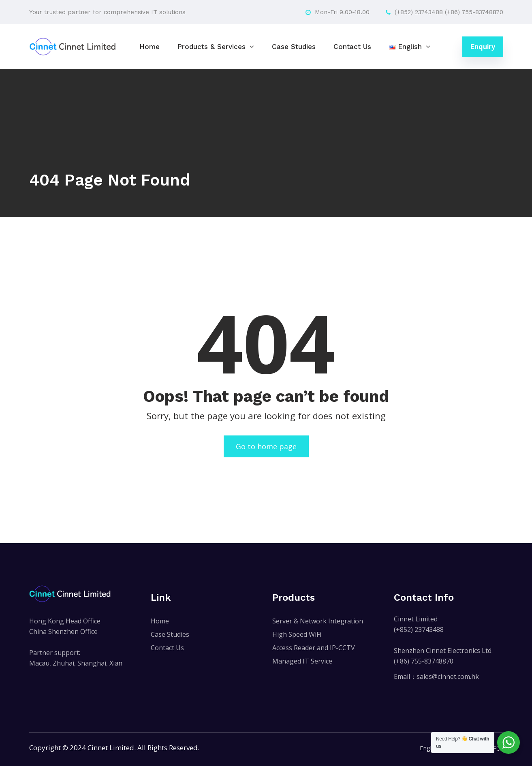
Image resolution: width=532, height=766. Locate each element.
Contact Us (352, 47)
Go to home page (266, 446)
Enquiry (483, 47)
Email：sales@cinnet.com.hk (436, 676)
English (429, 748)
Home (150, 47)
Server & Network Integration (318, 621)
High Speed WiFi (297, 634)
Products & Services (212, 47)
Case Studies (294, 47)
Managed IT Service (302, 661)
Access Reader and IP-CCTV (314, 648)
